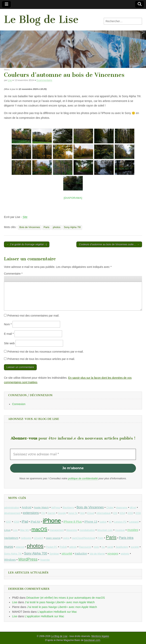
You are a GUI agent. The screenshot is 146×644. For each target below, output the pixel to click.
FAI (43, 513)
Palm (100, 538)
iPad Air (35, 522)
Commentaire (13, 274)
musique (120, 530)
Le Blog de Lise (41, 20)
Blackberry (68, 508)
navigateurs (11, 538)
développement (12, 513)
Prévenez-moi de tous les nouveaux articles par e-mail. (41, 359)
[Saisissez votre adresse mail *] (73, 454)
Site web (9, 343)
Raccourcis (85, 547)
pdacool (20, 547)
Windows (10, 560)
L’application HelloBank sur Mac (57, 612)
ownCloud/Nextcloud (84, 538)
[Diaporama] (73, 198)
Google (62, 513)
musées (133, 530)
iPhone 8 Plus (73, 522)
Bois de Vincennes (30, 227)
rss (103, 547)
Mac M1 (25, 530)
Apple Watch (41, 507)
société (135, 547)
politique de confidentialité (83, 478)
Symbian (54, 554)
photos (57, 227)
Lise (10, 80)
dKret (133, 507)
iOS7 (9, 522)
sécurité (67, 553)
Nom (8, 324)
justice (103, 522)
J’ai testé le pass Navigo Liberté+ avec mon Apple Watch (60, 602)
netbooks (26, 538)
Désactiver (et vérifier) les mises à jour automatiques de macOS (66, 598)
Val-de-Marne (97, 554)
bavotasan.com (92, 640)
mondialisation (87, 530)
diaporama (122, 508)
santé (110, 547)
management (57, 530)
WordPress (28, 559)
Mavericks (72, 530)
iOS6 (138, 513)
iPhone (52, 521)
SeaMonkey (122, 547)
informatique (104, 513)
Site (25, 217)
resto (96, 547)
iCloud (91, 513)
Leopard (134, 522)
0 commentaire (44, 80)
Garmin (52, 513)
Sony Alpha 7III (72, 227)
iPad (25, 521)
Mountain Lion (105, 530)
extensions (31, 513)
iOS (115, 513)
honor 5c (73, 513)
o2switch (39, 538)
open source (53, 538)
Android (27, 507)
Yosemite (45, 560)
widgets (125, 554)
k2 (110, 522)
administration (12, 508)
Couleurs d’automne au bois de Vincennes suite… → (109, 244)
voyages (113, 554)
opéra (66, 538)
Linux (7, 530)
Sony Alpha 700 (36, 553)
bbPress (56, 508)
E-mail (9, 334)
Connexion (19, 404)
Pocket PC (52, 547)
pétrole (73, 547)
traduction (81, 554)
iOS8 (16, 522)
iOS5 (130, 513)
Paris (7, 70)
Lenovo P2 (120, 522)
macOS (39, 529)
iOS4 (122, 513)
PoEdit (63, 547)
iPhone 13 (91, 522)
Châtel (110, 508)
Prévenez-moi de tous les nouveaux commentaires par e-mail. (45, 352)
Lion (15, 530)
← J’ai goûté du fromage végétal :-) (27, 244)
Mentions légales (100, 636)
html (82, 513)
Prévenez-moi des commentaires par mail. (33, 316)
